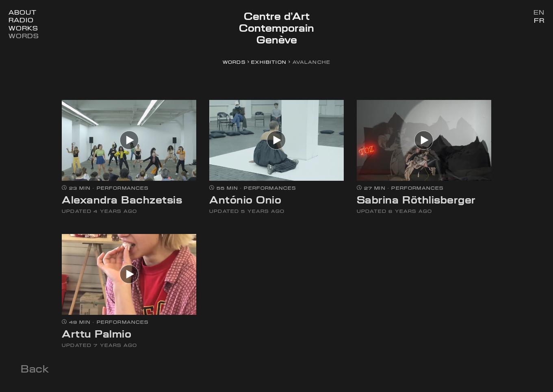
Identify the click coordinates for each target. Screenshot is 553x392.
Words (24, 36)
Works (23, 28)
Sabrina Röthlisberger (416, 200)
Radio (21, 20)
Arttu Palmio (97, 334)
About (22, 12)
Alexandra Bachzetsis (122, 200)
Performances (123, 188)
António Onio (245, 200)
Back (35, 369)
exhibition (269, 62)
